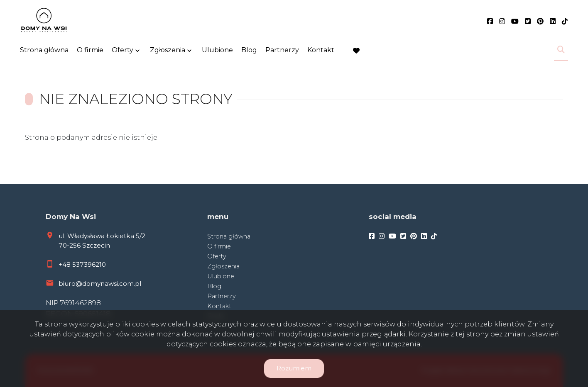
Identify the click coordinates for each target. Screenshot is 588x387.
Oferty (122, 51)
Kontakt (321, 51)
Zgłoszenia (168, 51)
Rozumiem (294, 368)
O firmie (90, 51)
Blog (249, 51)
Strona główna (44, 51)
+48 (65, 264)
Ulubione (217, 51)
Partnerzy (282, 51)
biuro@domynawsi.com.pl (100, 284)
